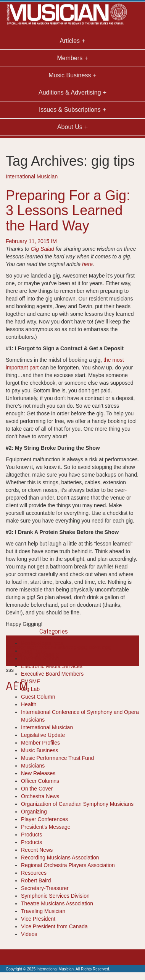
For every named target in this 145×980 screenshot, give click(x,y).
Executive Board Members (52, 674)
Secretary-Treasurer (45, 888)
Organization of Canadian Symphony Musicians (77, 804)
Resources (34, 873)
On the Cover (37, 789)
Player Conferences (44, 819)
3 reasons (17, 647)
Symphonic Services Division (55, 896)
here (87, 264)
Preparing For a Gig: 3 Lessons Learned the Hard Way (68, 211)
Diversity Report (40, 658)
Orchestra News (40, 796)
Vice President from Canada (54, 926)
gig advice (93, 647)
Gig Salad (42, 249)
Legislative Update (43, 735)
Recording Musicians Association (60, 857)
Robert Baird (36, 880)
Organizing (34, 812)
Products (31, 835)
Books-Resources (42, 643)
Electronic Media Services (52, 666)
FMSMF (31, 681)
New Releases (38, 773)
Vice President (38, 919)
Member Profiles (40, 743)
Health (29, 704)
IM (54, 241)
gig (77, 647)
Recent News (37, 850)
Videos (29, 934)
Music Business (39, 750)
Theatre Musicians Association (57, 903)
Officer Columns (40, 781)
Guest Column (38, 697)
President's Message (46, 827)
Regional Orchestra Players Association (68, 865)
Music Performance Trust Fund (57, 758)
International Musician (32, 176)
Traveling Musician (43, 911)
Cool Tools (33, 651)
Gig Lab (30, 689)
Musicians (33, 766)
